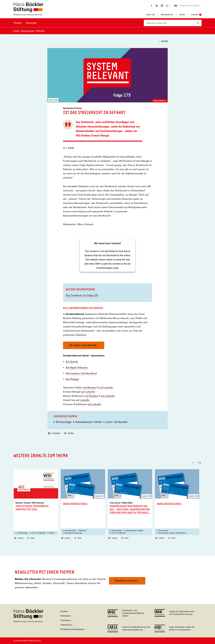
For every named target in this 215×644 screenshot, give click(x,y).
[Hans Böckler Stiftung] (28, 622)
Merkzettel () (167, 15)
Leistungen (31, 23)
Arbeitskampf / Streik (88, 422)
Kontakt (64, 611)
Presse (182, 15)
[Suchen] (198, 23)
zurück (164, 41)
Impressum (66, 620)
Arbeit (52, 533)
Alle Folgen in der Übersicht (83, 345)
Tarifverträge (63, 422)
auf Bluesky (91, 396)
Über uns (151, 15)
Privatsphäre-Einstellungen (72, 629)
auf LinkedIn (106, 388)
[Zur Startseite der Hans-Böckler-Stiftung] (28, 14)
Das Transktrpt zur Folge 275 (82, 295)
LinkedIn (85, 400)
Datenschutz (66, 625)
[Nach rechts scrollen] (199, 463)
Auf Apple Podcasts (77, 368)
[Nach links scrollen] (194, 463)
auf (85, 388)
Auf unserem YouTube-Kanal (81, 373)
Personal (83, 531)
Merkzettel (65, 616)
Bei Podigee (72, 379)
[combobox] (169, 23)
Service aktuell (160, 101)
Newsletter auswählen (126, 581)
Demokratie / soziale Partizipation (172, 533)
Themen (18, 23)
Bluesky (92, 388)
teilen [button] (69, 433)
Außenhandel (70, 531)
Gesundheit (163, 531)
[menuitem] (18, 25)
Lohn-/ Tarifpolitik (116, 422)
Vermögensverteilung (73, 533)
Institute (195, 15)
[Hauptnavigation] (25, 23)
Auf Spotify (72, 362)
